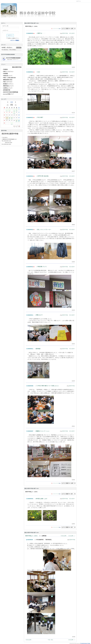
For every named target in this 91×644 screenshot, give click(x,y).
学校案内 (5, 69)
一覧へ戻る (50, 640)
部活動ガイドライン (8, 84)
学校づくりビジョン (8, 72)
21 (14, 118)
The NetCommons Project (85, 643)
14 (14, 115)
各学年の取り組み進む (43, 176)
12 (9, 115)
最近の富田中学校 (17, 67)
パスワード (5, 30)
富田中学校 (72, 386)
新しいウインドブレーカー (44, 230)
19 (9, 118)
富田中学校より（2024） (32, 536)
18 (7, 118)
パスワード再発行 (15, 40)
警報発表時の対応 (7, 80)
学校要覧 (5, 74)
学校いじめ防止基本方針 (9, 78)
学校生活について (7, 76)
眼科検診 (38, 349)
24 (4, 121)
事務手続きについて (8, 86)
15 (17, 115)
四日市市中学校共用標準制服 (10, 92)
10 (4, 115)
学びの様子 (40, 117)
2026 (12, 102)
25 (7, 121)
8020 (39, 72)
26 (4, 110)
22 (17, 118)
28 (9, 110)
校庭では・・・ (41, 33)
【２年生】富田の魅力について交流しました (47, 386)
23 (19, 118)
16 (19, 115)
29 (12, 110)
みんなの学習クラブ (8, 94)
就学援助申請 (6, 90)
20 (12, 118)
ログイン (79, 1)
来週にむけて (39, 315)
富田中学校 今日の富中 (68, 33)
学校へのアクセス (7, 82)
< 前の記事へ (64, 536)
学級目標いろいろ (42, 267)
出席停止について (7, 88)
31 (4, 123)
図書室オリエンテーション (43, 431)
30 (14, 110)
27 (7, 110)
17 (4, 118)
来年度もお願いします (42, 499)
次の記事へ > (72, 536)
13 (12, 115)
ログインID (5, 26)
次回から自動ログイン (13, 38)
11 (7, 115)
